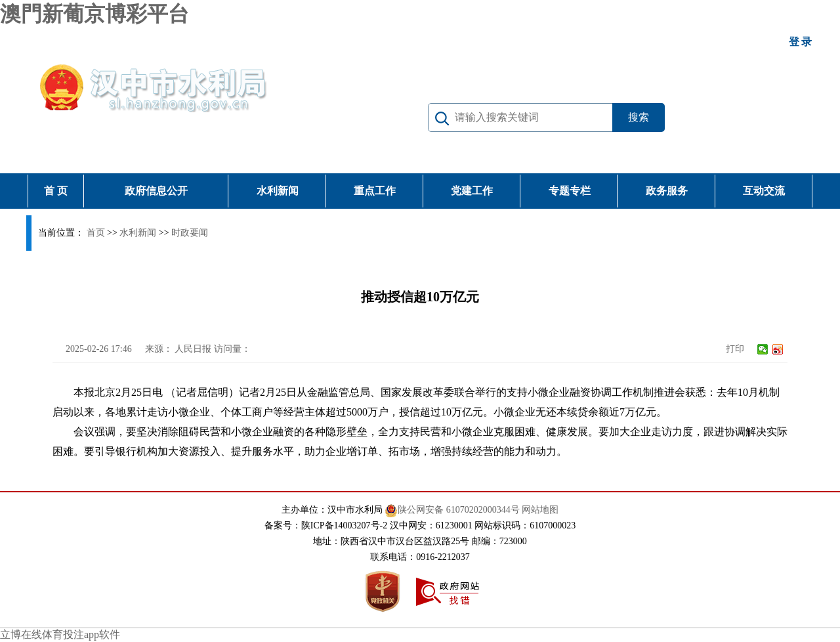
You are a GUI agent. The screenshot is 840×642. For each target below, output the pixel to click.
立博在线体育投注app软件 (60, 634)
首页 (96, 233)
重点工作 (375, 191)
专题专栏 (570, 191)
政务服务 (667, 191)
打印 (735, 349)
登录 (801, 42)
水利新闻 (278, 191)
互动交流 (764, 191)
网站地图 (540, 510)
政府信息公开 (156, 191)
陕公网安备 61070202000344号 (452, 510)
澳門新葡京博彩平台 (94, 14)
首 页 (56, 191)
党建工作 (472, 191)
